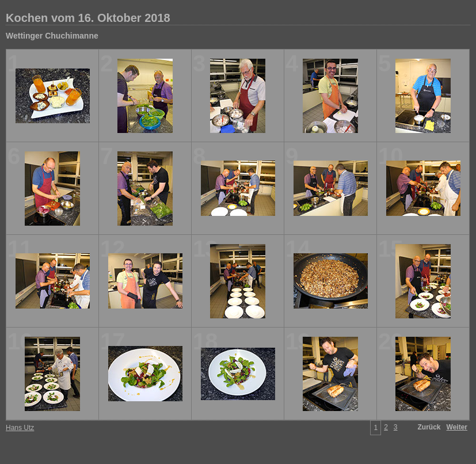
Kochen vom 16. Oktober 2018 (88, 18)
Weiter (457, 427)
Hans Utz (20, 428)
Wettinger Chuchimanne (52, 36)
